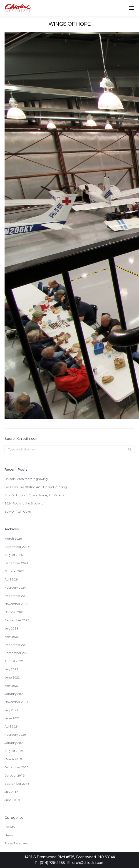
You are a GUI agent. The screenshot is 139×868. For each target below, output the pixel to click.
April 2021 (12, 727)
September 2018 (17, 784)
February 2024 (15, 588)
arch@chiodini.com (88, 863)
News (9, 835)
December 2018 (16, 767)
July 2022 (11, 669)
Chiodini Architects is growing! (26, 479)
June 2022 (12, 678)
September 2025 (17, 547)
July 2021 (11, 710)
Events (10, 827)
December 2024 (16, 563)
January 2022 (15, 694)
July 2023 (11, 629)
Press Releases (16, 843)
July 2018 (11, 792)
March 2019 (13, 759)
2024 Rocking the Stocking (24, 504)
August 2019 (14, 751)
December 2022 (16, 645)
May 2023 (12, 637)
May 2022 (12, 686)
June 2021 (12, 718)
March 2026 (13, 539)
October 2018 (15, 776)
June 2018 (12, 800)
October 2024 (15, 571)
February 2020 (15, 735)
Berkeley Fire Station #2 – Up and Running (36, 487)
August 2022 (14, 661)
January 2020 (15, 743)
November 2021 (16, 702)
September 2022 (17, 653)
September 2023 (17, 620)
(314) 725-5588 (52, 863)
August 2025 (14, 555)
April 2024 (12, 580)
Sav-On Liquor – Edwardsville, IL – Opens (34, 495)
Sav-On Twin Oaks (18, 512)
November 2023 (16, 604)
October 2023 (15, 612)
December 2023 (16, 596)
